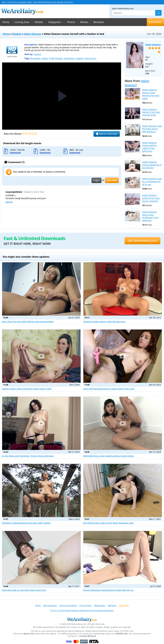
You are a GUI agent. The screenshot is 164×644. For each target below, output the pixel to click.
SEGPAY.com (122, 634)
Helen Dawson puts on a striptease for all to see (152, 181)
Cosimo (37, 54)
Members (99, 22)
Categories (54, 22)
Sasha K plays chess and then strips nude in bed (27, 389)
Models (39, 22)
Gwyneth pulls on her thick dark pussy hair (24, 590)
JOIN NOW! (155, 22)
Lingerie (79, 58)
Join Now (112, 180)
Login (96, 180)
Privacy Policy (86, 605)
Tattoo (45, 58)
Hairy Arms (90, 58)
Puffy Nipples (56, 58)
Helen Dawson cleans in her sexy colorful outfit (151, 112)
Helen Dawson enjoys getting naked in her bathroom (150, 147)
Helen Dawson (32, 34)
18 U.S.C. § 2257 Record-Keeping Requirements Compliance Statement (82, 610)
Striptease (69, 58)
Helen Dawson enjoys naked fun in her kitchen (152, 165)
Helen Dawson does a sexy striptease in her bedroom (150, 216)
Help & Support (50, 605)
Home (6, 22)
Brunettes (35, 58)
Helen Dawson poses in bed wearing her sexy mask (151, 94)
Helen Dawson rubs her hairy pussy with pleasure (152, 129)
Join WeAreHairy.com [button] (142, 241)
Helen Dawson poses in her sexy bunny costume (151, 198)
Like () (9, 202)
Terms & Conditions (68, 605)
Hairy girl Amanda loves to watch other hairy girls (109, 389)
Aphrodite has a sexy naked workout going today (109, 456)
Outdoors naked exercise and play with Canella (26, 523)
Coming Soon (22, 22)
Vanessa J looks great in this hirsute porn (104, 322)
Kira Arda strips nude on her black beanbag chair (108, 523)
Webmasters (100, 605)
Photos (71, 22)
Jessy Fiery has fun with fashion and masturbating (28, 322)
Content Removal (88, 636)
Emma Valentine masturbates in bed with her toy (109, 590)
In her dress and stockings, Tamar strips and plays (28, 456)
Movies (84, 22)
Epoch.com (29, 634)
